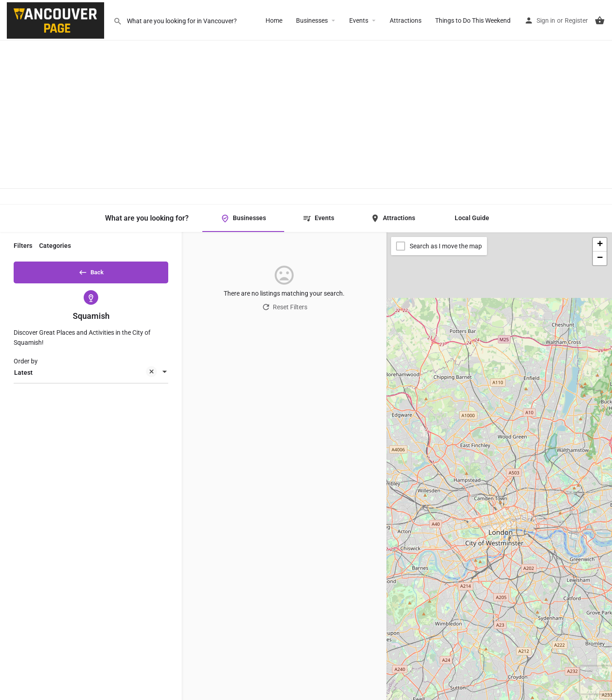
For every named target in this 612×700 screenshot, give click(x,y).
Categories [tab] (55, 246)
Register (576, 20)
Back (91, 271)
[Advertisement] (306, 104)
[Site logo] (57, 20)
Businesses (312, 20)
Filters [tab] (23, 246)
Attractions (406, 20)
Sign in (546, 20)
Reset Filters (284, 307)
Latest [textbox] (85, 376)
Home (274, 20)
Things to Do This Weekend (473, 20)
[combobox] (91, 376)
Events (359, 20)
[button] (600, 245)
